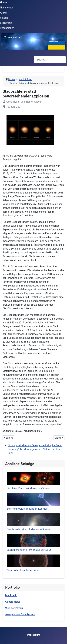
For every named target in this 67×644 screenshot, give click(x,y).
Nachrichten (7, 8)
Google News (13, 602)
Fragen (4, 18)
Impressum (33, 635)
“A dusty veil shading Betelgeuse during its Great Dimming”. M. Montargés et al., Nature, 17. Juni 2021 (35, 449)
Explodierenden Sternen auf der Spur (29, 550)
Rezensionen (7, 28)
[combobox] (50, 60)
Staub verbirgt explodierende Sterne (29, 529)
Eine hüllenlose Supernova (23, 570)
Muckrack (11, 595)
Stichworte (6, 23)
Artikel (3, 13)
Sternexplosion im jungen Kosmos (27, 509)
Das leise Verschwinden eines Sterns (28, 488)
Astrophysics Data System (20, 614)
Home (3, 2)
